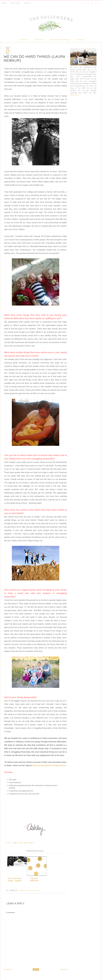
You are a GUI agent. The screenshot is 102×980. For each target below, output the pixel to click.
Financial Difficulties (34, 878)
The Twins (39, 40)
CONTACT (27, 3)
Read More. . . (76, 95)
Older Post (64, 969)
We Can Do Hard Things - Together (15, 879)
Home (36, 969)
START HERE (15, 3)
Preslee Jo (24, 40)
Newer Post (8, 969)
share (20, 843)
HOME (4, 3)
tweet (30, 843)
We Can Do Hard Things (60, 40)
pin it (9, 843)
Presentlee (81, 40)
